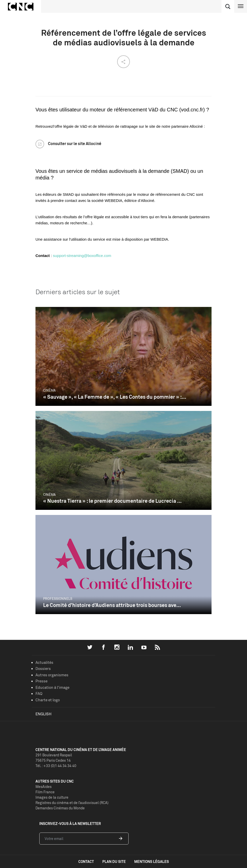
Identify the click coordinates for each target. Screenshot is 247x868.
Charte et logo (48, 700)
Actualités (44, 662)
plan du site (114, 861)
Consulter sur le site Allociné (75, 144)
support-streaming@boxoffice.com (82, 256)
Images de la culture (52, 797)
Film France (45, 792)
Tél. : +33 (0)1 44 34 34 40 (56, 766)
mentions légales (152, 861)
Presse (41, 681)
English (44, 714)
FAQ (39, 694)
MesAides (44, 787)
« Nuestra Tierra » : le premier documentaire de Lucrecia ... (112, 501)
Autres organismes (52, 675)
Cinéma (49, 390)
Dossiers (43, 669)
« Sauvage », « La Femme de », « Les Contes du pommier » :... (115, 397)
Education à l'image (52, 687)
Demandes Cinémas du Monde (60, 808)
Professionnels (58, 599)
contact (86, 861)
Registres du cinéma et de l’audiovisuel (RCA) (72, 803)
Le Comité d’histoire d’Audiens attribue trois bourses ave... (112, 605)
